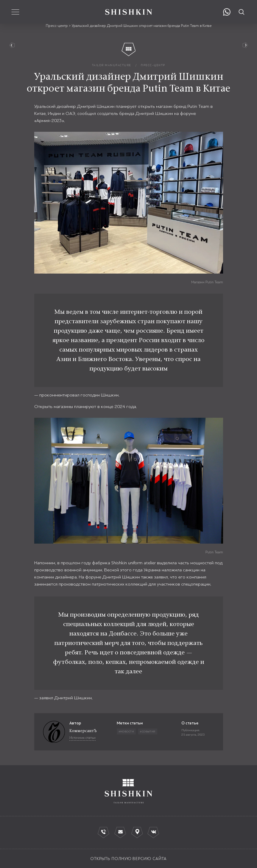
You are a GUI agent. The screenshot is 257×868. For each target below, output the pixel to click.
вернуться (13, 45)
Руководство (244, 45)
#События (148, 732)
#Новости (126, 732)
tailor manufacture (112, 65)
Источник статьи (82, 738)
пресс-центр (153, 65)
